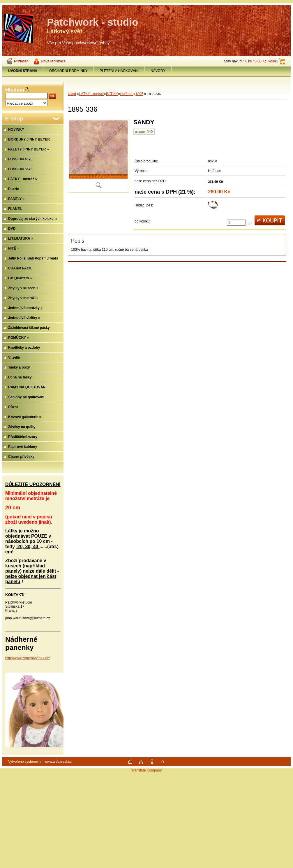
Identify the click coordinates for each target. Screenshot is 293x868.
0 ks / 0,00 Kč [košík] (261, 61)
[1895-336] (98, 156)
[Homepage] (23, 71)
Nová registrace (53, 61)
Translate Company (146, 770)
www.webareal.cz (58, 762)
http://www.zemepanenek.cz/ (28, 658)
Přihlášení (22, 61)
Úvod (72, 94)
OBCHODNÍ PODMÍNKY (68, 71)
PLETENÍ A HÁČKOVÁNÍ (119, 71)
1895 (139, 94)
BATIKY (112, 94)
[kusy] (236, 223)
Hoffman (127, 94)
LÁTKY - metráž (91, 94)
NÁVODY (158, 71)
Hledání (15, 90)
